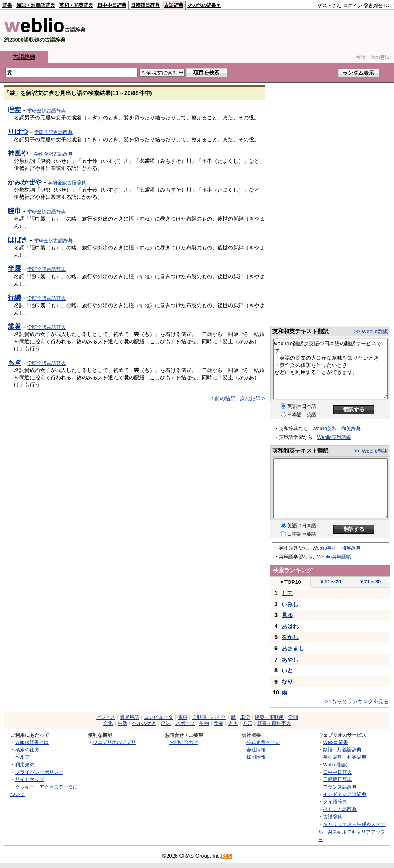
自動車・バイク (209, 717)
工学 (245, 717)
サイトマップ (30, 779)
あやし (290, 660)
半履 (14, 269)
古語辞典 (174, 5)
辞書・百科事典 (274, 723)
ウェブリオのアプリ (114, 742)
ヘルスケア (144, 723)
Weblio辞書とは (32, 742)
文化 (108, 723)
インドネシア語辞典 (345, 794)
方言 (248, 723)
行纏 (14, 297)
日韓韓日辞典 (145, 5)
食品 (219, 723)
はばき (18, 240)
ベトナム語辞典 (340, 809)
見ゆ (287, 615)
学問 (293, 717)
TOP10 (290, 582)
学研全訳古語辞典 (47, 111)
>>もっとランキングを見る (357, 701)
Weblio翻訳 (335, 764)
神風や (18, 153)
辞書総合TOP (378, 6)
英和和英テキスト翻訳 (301, 331)
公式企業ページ (263, 742)
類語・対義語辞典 (36, 5)
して (287, 593)
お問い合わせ (184, 742)
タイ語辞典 (335, 802)
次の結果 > (253, 398)
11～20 (330, 582)
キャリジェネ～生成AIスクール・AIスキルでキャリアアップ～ (352, 832)
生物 (204, 723)
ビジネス (106, 717)
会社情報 (256, 750)
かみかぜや (25, 182)
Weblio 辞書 (336, 742)
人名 (233, 723)
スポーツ (185, 723)
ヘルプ (22, 757)
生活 (122, 723)
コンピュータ (158, 717)
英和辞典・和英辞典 (345, 757)
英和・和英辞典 (76, 5)
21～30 (370, 582)
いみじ (290, 604)
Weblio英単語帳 (334, 437)
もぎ (14, 362)
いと (287, 670)
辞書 (7, 5)
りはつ (18, 132)
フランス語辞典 (340, 787)
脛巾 (14, 211)
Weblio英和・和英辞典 (337, 429)
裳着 (14, 326)
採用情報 (256, 757)
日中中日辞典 (112, 5)
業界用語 (130, 717)
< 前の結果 (223, 398)
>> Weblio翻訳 (371, 331)
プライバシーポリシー (39, 772)
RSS (227, 856)
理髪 (14, 110)
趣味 (166, 723)
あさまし (293, 648)
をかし (290, 637)
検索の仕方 (27, 750)
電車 (183, 717)
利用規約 (25, 764)
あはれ (290, 626)
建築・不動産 (269, 717)
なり (287, 682)
